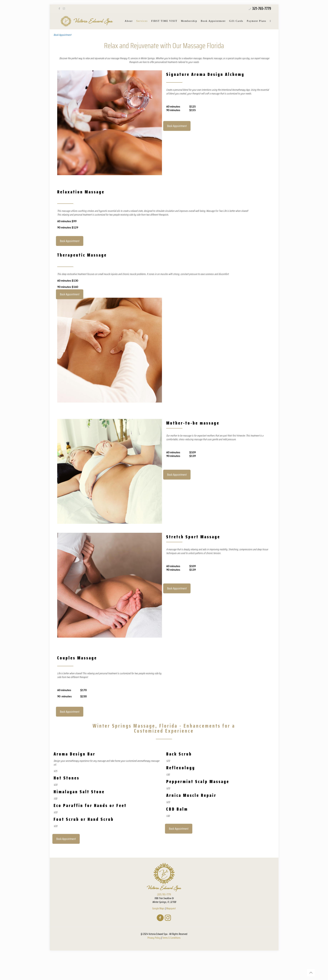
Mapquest (171, 908)
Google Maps (158, 908)
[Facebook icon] (59, 9)
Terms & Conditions (171, 938)
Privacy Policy (154, 938)
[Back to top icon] (311, 973)
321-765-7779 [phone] (261, 8)
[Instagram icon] (64, 9)
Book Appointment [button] (62, 35)
